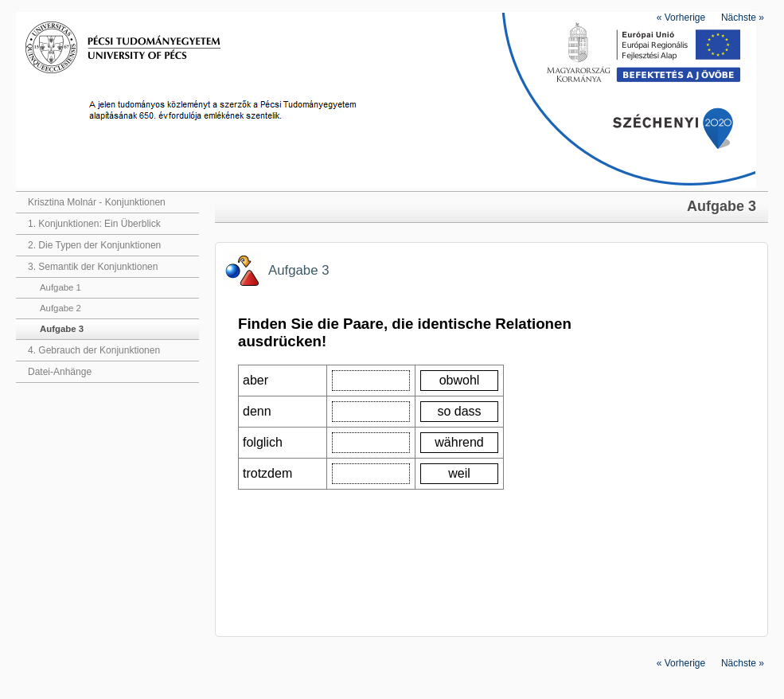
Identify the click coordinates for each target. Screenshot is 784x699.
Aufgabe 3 (62, 329)
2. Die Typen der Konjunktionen (94, 245)
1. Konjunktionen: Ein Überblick (94, 224)
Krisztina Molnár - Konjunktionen (97, 202)
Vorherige (681, 18)
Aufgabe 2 (60, 308)
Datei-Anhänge (60, 372)
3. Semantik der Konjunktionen (93, 267)
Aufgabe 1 (60, 287)
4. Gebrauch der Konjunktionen (94, 350)
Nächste (743, 18)
